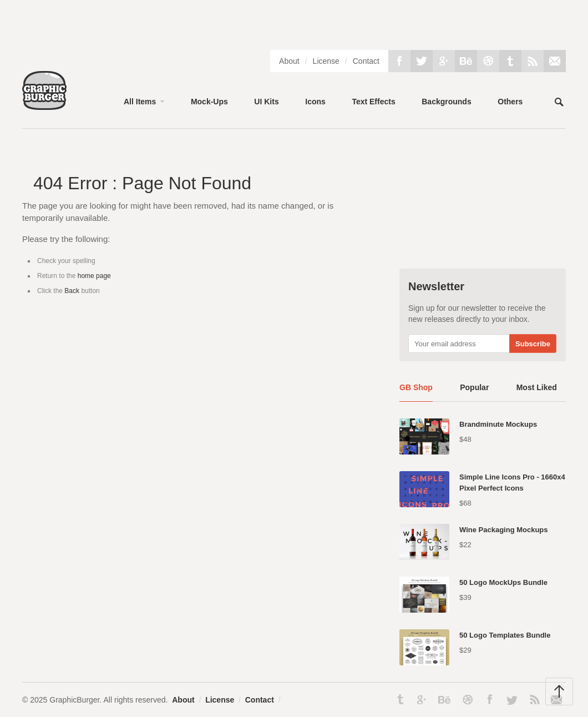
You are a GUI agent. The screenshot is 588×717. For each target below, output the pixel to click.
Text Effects (373, 102)
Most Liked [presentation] (537, 387)
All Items (140, 102)
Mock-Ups (209, 102)
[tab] (416, 392)
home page (94, 276)
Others (510, 102)
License (326, 61)
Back (72, 291)
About (289, 61)
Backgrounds (446, 102)
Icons (315, 102)
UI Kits (266, 102)
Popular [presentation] (474, 387)
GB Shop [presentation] (416, 387)
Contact (366, 61)
